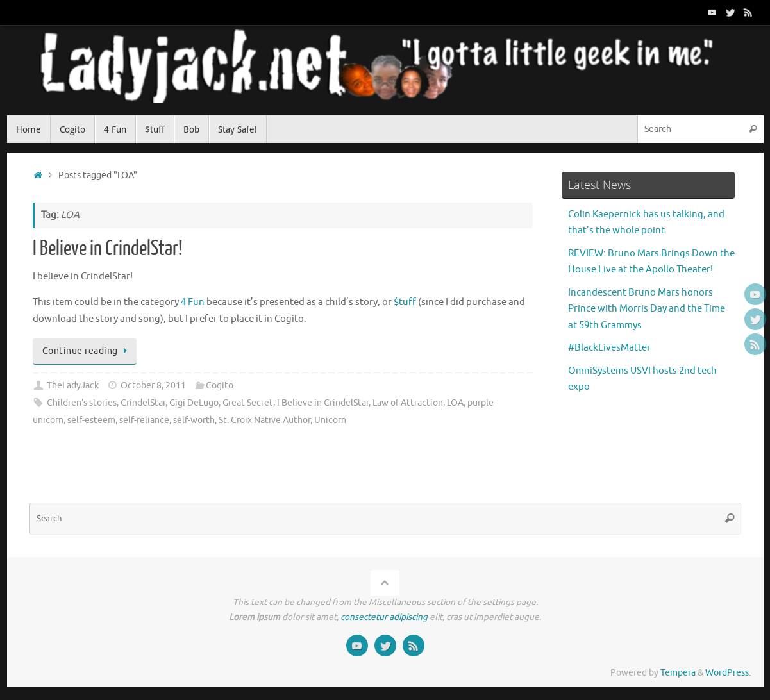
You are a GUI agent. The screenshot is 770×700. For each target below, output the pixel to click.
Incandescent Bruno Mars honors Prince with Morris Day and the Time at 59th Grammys (647, 309)
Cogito (220, 386)
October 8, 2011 (153, 386)
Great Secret (248, 403)
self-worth (194, 420)
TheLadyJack (73, 386)
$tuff (405, 302)
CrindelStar (143, 403)
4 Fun (193, 302)
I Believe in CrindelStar (323, 403)
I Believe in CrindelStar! (108, 249)
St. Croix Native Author (264, 420)
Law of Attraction (408, 403)
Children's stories (82, 403)
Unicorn (330, 420)
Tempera (678, 673)
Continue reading (87, 351)
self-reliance (144, 420)
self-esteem (91, 420)
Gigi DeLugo (194, 403)
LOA (455, 403)
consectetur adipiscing (384, 617)
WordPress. (728, 673)
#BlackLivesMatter (609, 348)
